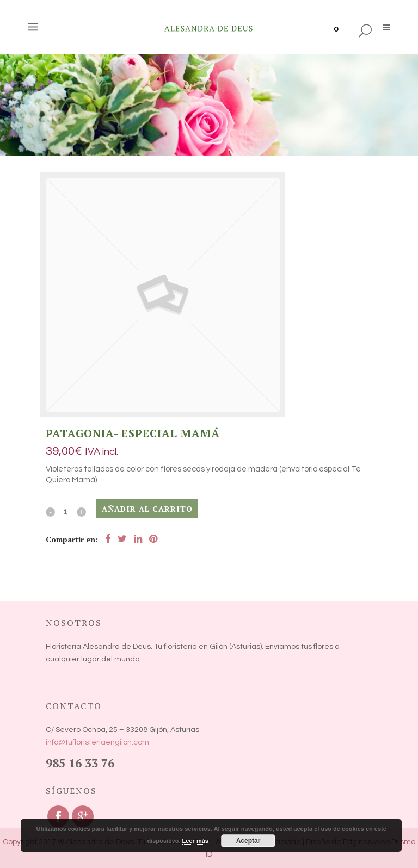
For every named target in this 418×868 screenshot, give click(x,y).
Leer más (195, 841)
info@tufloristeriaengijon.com (97, 742)
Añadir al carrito (147, 509)
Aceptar (248, 841)
